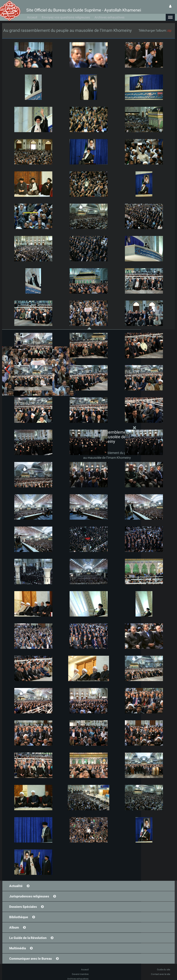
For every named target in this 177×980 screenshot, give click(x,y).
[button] (170, 17)
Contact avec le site (161, 974)
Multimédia (18, 948)
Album (14, 927)
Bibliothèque (19, 917)
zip (169, 30)
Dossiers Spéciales (23, 907)
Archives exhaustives (109, 17)
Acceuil (32, 17)
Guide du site (164, 970)
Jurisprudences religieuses (29, 896)
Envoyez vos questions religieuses (66, 17)
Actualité (16, 886)
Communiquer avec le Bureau (31, 959)
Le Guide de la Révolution (28, 938)
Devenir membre (80, 974)
